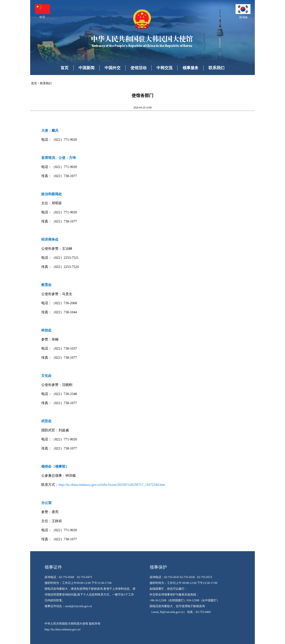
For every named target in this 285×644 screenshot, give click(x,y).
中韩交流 (164, 68)
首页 (65, 68)
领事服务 (190, 68)
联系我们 (216, 68)
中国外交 (113, 68)
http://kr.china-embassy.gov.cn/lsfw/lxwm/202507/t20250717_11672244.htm (112, 485)
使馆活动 (139, 68)
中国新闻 (87, 68)
